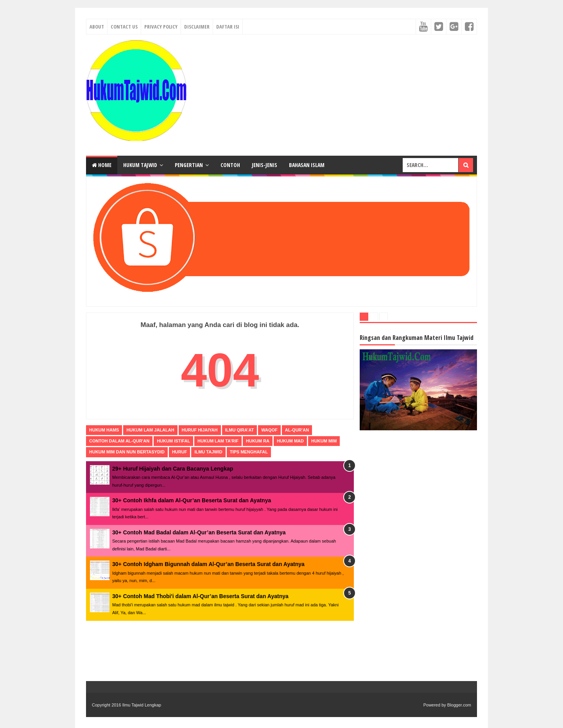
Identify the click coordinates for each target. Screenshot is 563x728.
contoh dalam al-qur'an (119, 441)
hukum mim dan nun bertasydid (127, 452)
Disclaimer (197, 27)
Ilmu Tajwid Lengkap (142, 705)
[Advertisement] (335, 95)
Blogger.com (459, 705)
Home (102, 165)
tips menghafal (249, 452)
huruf (180, 452)
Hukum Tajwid (140, 165)
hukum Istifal (173, 441)
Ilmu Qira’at (240, 430)
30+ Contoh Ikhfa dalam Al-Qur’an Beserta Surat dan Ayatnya (192, 500)
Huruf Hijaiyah (200, 430)
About (97, 27)
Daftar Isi (228, 27)
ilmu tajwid (208, 452)
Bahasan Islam (307, 165)
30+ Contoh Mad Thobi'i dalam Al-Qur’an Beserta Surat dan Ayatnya (200, 596)
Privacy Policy (161, 27)
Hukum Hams (104, 430)
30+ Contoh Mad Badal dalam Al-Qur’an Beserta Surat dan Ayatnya (199, 532)
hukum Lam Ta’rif (218, 441)
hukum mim (324, 441)
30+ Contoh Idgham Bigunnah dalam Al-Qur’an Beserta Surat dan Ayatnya (208, 564)
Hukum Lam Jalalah (150, 430)
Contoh (230, 165)
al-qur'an (297, 430)
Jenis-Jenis (264, 165)
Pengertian (189, 165)
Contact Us (124, 27)
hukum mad (290, 441)
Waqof (269, 430)
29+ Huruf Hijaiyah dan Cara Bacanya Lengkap (173, 469)
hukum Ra (258, 441)
